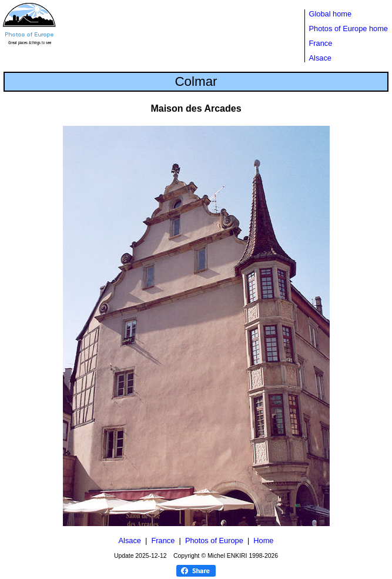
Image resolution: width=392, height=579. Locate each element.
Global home (331, 14)
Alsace (320, 58)
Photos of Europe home (349, 29)
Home (263, 540)
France (321, 43)
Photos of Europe (214, 540)
